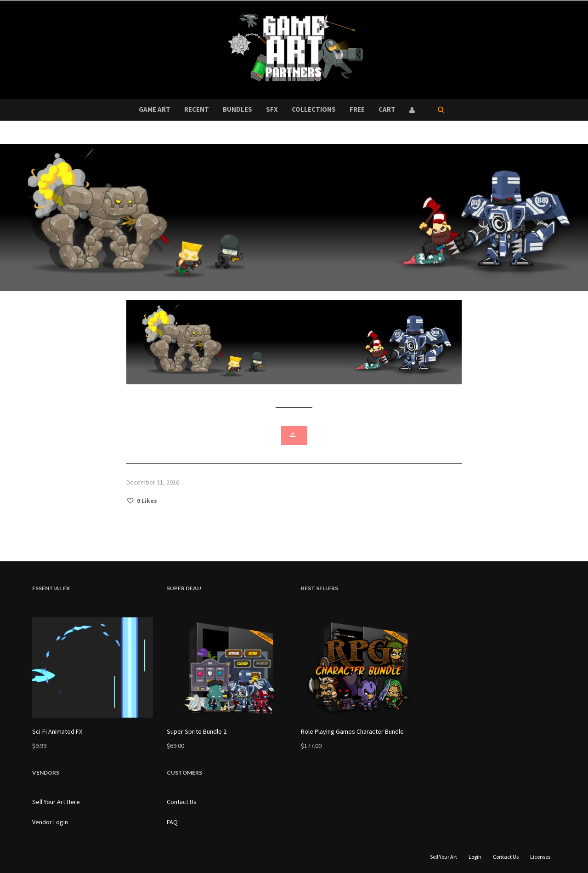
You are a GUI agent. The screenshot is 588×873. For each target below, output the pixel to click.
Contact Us (182, 802)
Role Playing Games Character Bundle (352, 731)
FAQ (172, 822)
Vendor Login (50, 822)
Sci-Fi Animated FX (57, 731)
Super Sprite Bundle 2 (197, 731)
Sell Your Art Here (56, 802)
